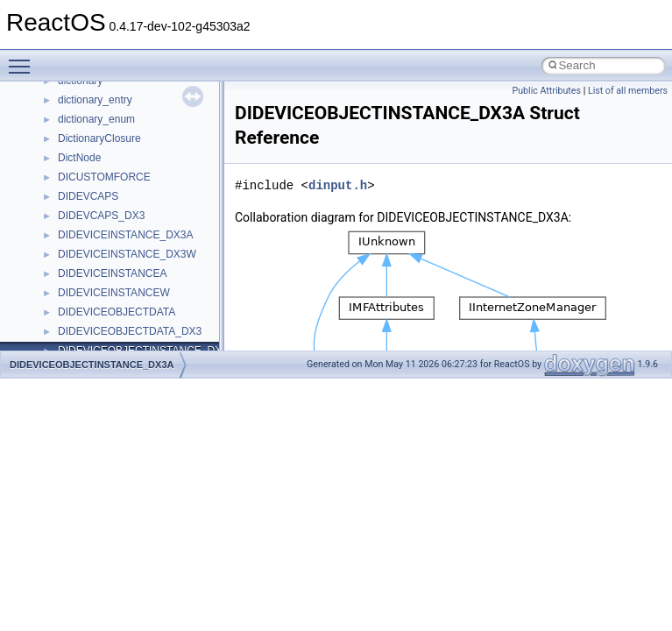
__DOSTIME (88, 293)
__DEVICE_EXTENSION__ (122, 235)
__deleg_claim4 (95, 216)
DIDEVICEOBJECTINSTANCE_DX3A (92, 365)
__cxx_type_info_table (110, 177)
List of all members (628, 91)
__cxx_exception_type (110, 119)
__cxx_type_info (96, 158)
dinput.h (338, 185)
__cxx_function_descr (109, 138)
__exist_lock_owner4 (107, 331)
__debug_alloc (92, 196)
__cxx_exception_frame (113, 100)
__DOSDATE (88, 273)
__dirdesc (81, 254)
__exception (86, 312)
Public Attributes (546, 91)
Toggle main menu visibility (24, 59)
